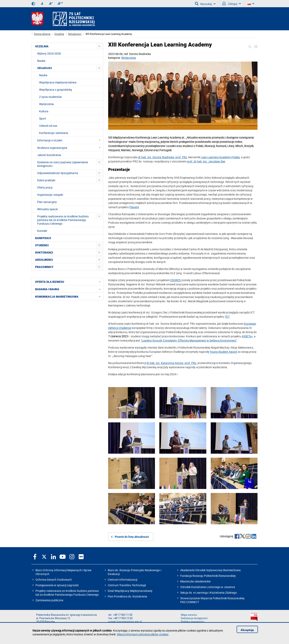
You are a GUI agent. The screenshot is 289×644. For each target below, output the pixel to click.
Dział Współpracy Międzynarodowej (130, 591)
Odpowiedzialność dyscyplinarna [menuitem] (58, 173)
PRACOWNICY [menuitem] (44, 267)
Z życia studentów (50, 97)
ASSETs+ (247, 336)
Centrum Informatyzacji (123, 580)
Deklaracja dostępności (194, 618)
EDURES (176, 280)
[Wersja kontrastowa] (33, 4)
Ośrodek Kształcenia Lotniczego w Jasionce (208, 587)
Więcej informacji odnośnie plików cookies (143, 634)
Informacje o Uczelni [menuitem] (70, 140)
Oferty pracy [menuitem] (45, 187)
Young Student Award (223, 352)
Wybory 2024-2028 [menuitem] (49, 53)
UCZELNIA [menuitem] (42, 46)
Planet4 (134, 207)
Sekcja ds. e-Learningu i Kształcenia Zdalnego (209, 593)
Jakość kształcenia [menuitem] (49, 155)
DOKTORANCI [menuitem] (44, 253)
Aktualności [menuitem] (44, 68)
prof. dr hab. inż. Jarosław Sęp (206, 161)
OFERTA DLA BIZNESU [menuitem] (69, 282)
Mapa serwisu (189, 615)
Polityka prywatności (193, 622)
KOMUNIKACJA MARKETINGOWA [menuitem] (69, 296)
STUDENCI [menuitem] (42, 245)
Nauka (43, 75)
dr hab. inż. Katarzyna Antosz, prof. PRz (171, 363)
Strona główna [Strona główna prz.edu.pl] (42, 34)
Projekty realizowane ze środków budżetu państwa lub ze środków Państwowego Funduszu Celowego (67, 593)
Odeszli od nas (48, 126)
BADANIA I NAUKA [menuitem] (69, 289)
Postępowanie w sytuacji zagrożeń (57, 585)
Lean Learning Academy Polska (220, 157)
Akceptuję (247, 630)
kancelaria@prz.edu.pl (129, 622)
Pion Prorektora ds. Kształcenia (127, 596)
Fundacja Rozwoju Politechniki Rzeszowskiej (208, 576)
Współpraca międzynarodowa (58, 82)
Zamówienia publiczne (49, 600)
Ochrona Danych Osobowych (54, 580)
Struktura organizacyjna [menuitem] (70, 148)
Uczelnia (59, 34)
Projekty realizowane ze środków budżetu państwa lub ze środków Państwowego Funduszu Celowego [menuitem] (63, 220)
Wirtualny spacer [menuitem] (48, 209)
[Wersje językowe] (251, 4)
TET (227, 317)
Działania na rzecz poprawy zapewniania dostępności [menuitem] (63, 164)
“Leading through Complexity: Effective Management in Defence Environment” (189, 340)
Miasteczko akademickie (195, 581)
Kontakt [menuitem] (42, 231)
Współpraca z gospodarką (55, 90)
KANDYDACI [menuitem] (43, 238)
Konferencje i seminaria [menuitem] (54, 133)
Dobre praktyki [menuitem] (46, 180)
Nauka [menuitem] (41, 61)
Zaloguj (232, 4)
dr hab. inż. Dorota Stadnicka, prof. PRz (163, 157)
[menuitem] (99, 46)
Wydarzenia (129, 58)
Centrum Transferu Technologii (127, 585)
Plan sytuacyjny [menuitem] (47, 202)
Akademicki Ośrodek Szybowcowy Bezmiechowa (210, 570)
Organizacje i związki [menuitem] (50, 195)
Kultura (44, 111)
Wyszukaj (205, 4)
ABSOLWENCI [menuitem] (44, 260)
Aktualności (75, 34)
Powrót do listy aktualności (132, 537)
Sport (43, 118)
